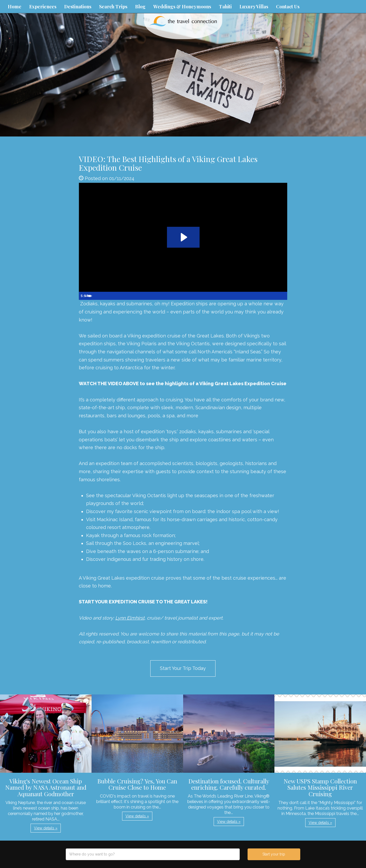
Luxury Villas (254, 7)
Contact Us (288, 7)
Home (15, 7)
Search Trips (113, 7)
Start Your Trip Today (183, 668)
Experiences (43, 7)
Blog (140, 7)
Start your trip (274, 854)
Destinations (78, 7)
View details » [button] (46, 828)
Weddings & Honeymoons (182, 7)
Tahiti (225, 7)
